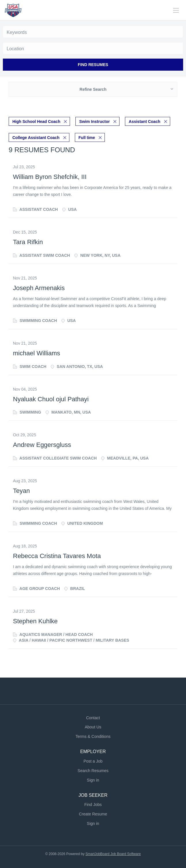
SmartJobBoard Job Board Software (113, 854)
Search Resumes (93, 771)
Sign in (93, 780)
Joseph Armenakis (39, 288)
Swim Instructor (94, 121)
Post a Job (93, 761)
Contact (93, 718)
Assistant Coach (145, 121)
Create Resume (93, 814)
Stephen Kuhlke (35, 621)
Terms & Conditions (93, 736)
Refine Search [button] (93, 89)
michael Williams (37, 353)
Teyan (21, 491)
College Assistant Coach (36, 138)
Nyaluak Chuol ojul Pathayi (51, 399)
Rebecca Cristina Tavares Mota (57, 556)
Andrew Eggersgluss (42, 445)
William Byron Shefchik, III (50, 177)
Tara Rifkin (28, 242)
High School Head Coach (36, 121)
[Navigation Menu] (176, 10)
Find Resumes (93, 65)
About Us (93, 727)
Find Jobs (93, 805)
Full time (87, 138)
